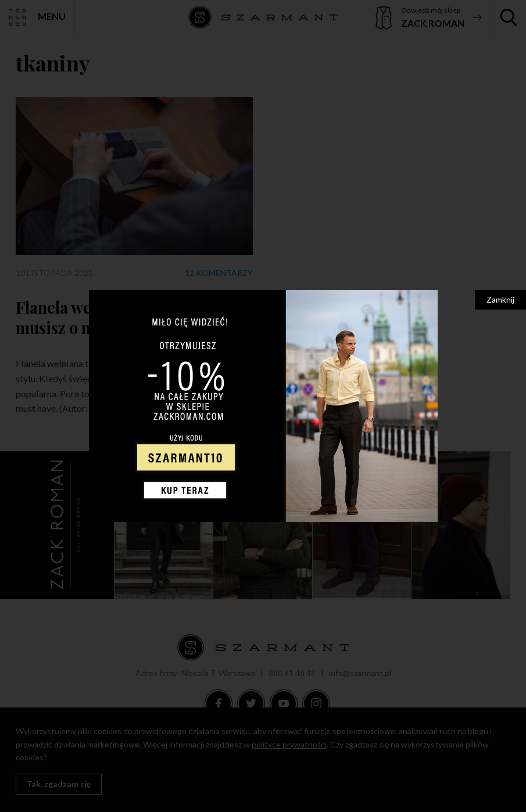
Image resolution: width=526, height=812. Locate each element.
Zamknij (500, 299)
